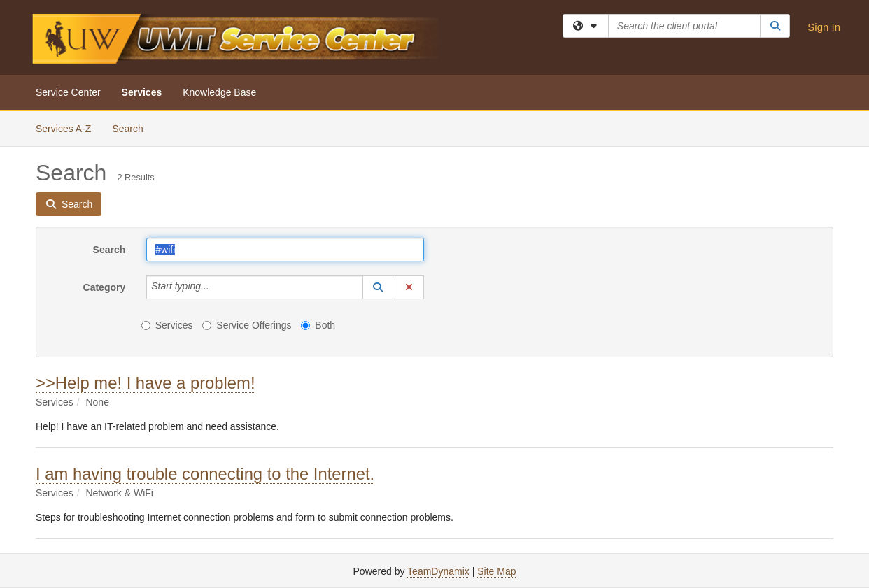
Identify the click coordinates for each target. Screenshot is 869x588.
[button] (378, 287)
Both (318, 325)
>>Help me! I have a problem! (146, 383)
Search (133, 128)
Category (105, 287)
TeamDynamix (438, 571)
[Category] (217, 287)
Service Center (68, 92)
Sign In (824, 27)
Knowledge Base (219, 92)
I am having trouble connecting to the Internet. (205, 474)
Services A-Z (63, 129)
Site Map (496, 571)
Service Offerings (247, 325)
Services (142, 92)
